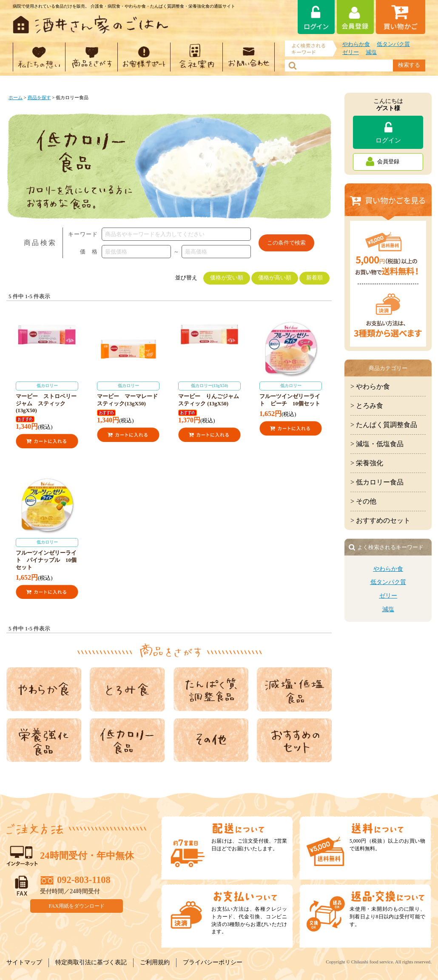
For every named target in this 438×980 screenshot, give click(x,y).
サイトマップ (24, 962)
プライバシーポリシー (213, 962)
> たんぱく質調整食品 (384, 425)
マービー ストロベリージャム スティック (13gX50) (47, 397)
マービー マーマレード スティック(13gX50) (130, 394)
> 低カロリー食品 (377, 482)
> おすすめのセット (380, 520)
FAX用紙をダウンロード (77, 906)
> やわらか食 (370, 386)
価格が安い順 (227, 278)
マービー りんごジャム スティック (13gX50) (211, 394)
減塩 (371, 52)
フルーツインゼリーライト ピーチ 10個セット (291, 394)
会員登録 (388, 162)
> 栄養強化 (367, 463)
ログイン (388, 140)
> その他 (363, 501)
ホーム (16, 97)
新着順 (314, 278)
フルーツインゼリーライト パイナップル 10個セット (47, 554)
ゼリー (351, 52)
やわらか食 (356, 44)
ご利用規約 (155, 962)
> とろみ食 (367, 406)
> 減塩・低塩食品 (377, 444)
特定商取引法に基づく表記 (91, 962)
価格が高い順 (275, 278)
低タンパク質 (393, 44)
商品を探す (39, 97)
